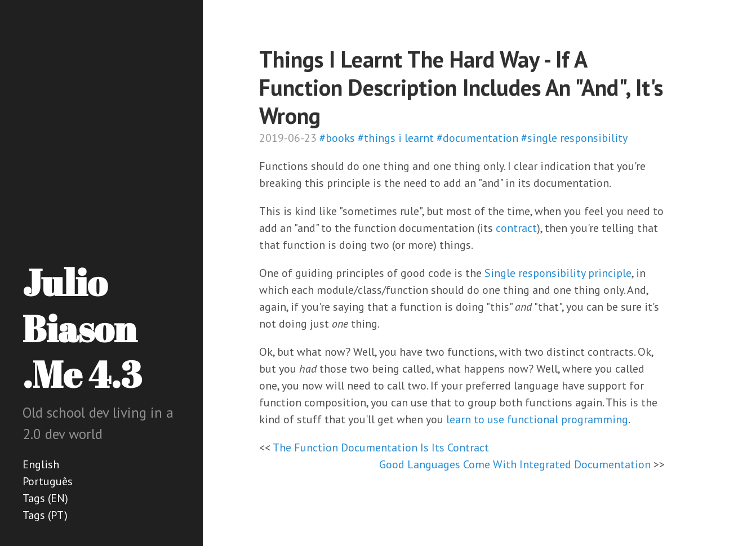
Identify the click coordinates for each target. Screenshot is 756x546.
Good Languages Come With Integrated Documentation (515, 464)
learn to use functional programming (537, 419)
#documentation (477, 138)
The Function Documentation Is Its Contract (381, 447)
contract (516, 228)
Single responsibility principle (558, 273)
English (41, 464)
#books (337, 138)
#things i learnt (396, 138)
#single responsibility (574, 138)
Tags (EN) (45, 498)
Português (48, 481)
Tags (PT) (45, 515)
